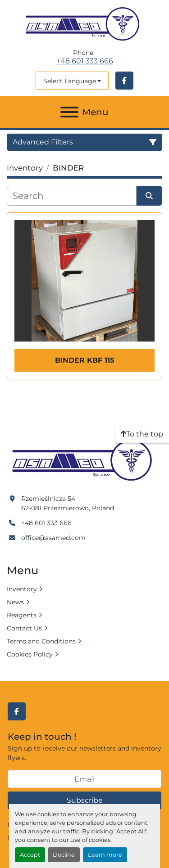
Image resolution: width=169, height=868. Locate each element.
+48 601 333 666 (85, 61)
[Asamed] (84, 461)
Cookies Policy (30, 654)
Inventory (22, 589)
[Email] (84, 779)
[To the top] (142, 434)
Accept (30, 855)
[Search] (72, 196)
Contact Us (24, 628)
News (15, 602)
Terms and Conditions (41, 641)
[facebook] (124, 81)
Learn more (105, 855)
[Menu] (69, 112)
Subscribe (85, 800)
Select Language (70, 81)
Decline (64, 855)
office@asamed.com (53, 538)
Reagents (22, 615)
